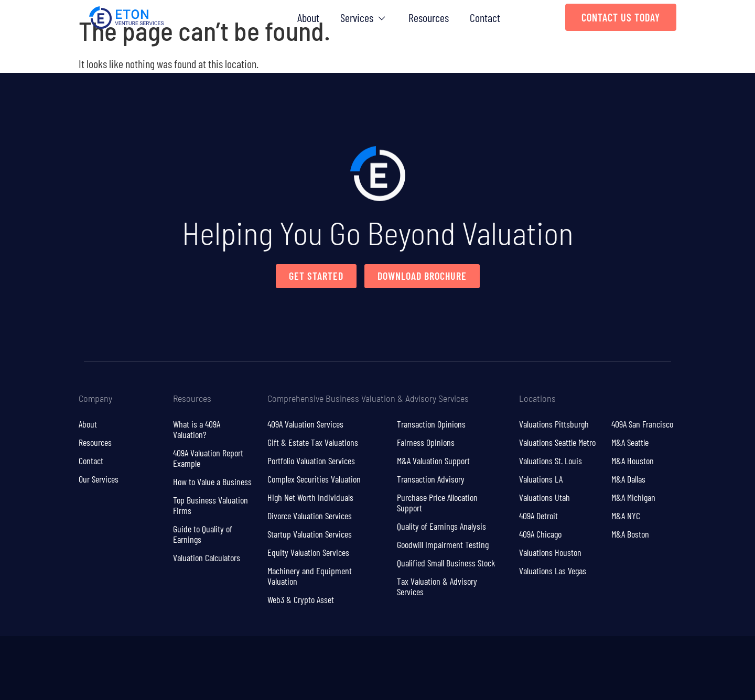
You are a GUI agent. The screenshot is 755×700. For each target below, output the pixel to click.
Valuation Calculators (207, 557)
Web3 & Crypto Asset (301, 599)
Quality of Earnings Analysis (441, 526)
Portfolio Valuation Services (311, 461)
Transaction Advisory (431, 479)
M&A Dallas (628, 479)
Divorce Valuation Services (310, 516)
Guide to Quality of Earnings (203, 534)
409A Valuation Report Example (208, 458)
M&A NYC (626, 516)
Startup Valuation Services (310, 534)
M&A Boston (630, 534)
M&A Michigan (633, 497)
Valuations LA (541, 479)
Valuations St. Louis (551, 461)
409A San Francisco (642, 424)
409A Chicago (540, 534)
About (88, 424)
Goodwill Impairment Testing (443, 544)
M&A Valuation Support (433, 461)
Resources (95, 442)
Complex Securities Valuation (314, 479)
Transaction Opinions (431, 424)
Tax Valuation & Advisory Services (437, 586)
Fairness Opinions (426, 442)
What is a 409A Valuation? (197, 429)
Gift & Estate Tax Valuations (313, 442)
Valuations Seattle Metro (557, 442)
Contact (91, 461)
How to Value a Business (212, 482)
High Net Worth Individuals (310, 497)
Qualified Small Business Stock (446, 563)
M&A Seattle (630, 442)
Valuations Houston (550, 552)
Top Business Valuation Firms (211, 505)
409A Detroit (538, 516)
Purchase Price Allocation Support (437, 502)
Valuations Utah (544, 497)
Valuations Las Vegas (553, 571)
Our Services (99, 479)
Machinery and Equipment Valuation (310, 576)
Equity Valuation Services (308, 552)
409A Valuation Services (305, 424)
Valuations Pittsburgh (554, 424)
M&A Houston (633, 461)
